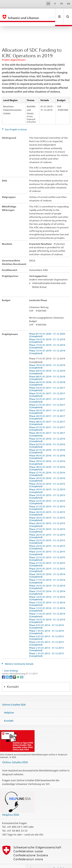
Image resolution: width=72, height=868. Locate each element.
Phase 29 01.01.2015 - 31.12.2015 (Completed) (48, 511)
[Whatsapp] (18, 668)
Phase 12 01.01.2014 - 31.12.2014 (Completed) (48, 601)
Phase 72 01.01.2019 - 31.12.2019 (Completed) (48, 343)
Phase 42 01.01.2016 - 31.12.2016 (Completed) (48, 437)
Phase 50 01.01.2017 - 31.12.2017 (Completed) (48, 403)
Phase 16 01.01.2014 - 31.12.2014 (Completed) (48, 579)
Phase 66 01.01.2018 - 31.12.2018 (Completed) (48, 375)
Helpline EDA (11, 806)
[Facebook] (4, 668)
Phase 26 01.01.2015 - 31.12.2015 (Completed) (48, 528)
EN (69, 4)
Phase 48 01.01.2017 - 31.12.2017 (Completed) (48, 415)
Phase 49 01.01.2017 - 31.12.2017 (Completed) (48, 409)
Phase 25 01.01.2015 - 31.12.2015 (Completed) (48, 533)
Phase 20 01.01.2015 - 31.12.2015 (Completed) (48, 561)
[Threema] (15, 668)
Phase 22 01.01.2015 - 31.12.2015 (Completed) (48, 550)
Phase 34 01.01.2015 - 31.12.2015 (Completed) (48, 482)
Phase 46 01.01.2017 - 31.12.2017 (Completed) (48, 426)
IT (55, 4)
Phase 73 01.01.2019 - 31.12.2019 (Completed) (48, 338)
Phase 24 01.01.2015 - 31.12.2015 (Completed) (48, 539)
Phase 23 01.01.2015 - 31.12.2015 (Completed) (48, 544)
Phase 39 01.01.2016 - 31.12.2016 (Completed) (48, 454)
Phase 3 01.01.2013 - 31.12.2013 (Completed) (47, 635)
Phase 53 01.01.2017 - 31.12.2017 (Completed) (48, 386)
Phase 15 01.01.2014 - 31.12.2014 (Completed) (48, 584)
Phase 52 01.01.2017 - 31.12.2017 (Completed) (48, 392)
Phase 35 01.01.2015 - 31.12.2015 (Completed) (48, 477)
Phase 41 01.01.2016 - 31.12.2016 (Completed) (48, 443)
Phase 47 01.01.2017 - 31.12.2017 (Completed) (48, 420)
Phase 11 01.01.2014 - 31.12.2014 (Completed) (48, 607)
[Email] (22, 668)
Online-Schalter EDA (14, 696)
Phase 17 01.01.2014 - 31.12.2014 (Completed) (48, 573)
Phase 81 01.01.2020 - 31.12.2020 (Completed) (48, 327)
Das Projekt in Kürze (16, 121)
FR (62, 4)
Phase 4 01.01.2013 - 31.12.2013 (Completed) (47, 629)
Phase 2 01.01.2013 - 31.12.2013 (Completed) (47, 641)
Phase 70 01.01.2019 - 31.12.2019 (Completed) (48, 358)
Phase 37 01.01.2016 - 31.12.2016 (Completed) (48, 465)
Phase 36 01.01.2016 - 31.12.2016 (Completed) (48, 471)
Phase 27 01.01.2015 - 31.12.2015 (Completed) (48, 522)
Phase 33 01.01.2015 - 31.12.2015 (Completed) (48, 488)
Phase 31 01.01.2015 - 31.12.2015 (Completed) (48, 499)
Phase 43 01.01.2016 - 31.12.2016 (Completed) (48, 432)
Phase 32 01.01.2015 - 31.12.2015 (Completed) (48, 494)
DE (48, 4)
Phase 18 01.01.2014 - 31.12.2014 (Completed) (48, 567)
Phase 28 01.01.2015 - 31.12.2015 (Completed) (48, 516)
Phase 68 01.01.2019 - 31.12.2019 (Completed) (48, 369)
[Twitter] (7, 668)
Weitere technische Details (19, 656)
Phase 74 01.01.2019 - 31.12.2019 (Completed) (48, 332)
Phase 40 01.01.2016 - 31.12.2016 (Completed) (48, 448)
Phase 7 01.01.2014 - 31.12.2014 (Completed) (47, 624)
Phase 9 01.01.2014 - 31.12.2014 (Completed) (47, 618)
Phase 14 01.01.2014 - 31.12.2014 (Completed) (48, 590)
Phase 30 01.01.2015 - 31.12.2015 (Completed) (48, 505)
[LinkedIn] (11, 668)
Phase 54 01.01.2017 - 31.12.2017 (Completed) (48, 381)
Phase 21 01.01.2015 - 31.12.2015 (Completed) (48, 556)
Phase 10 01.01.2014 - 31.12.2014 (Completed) (48, 612)
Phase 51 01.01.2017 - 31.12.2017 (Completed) (48, 398)
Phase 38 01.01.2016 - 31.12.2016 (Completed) (48, 460)
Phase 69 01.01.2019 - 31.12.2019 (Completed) (48, 364)
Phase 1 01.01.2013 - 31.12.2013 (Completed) (47, 646)
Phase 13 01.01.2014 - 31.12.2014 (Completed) (48, 595)
